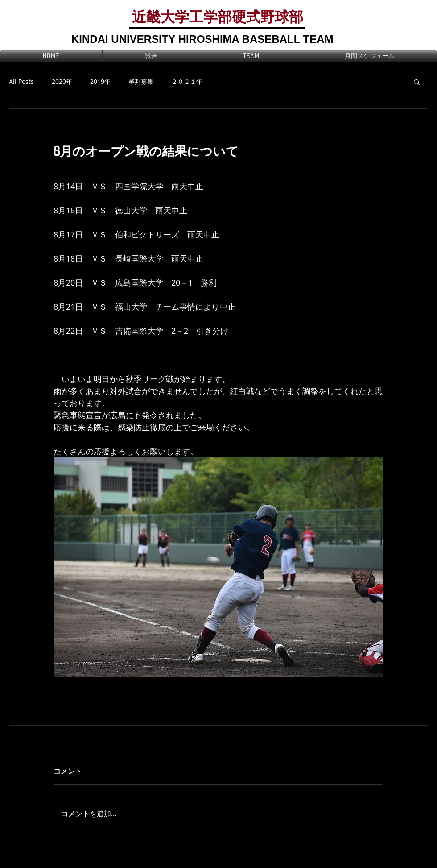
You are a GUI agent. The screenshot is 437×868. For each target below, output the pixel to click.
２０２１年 (187, 81)
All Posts (21, 81)
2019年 (100, 81)
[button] (417, 82)
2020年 (62, 81)
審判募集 (141, 81)
